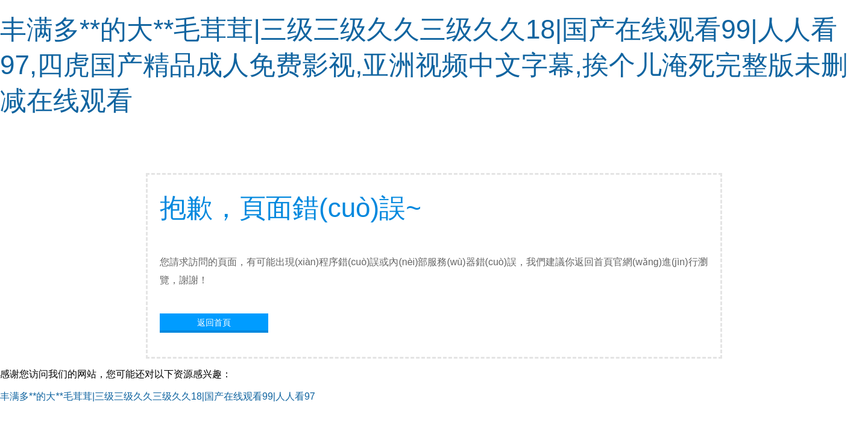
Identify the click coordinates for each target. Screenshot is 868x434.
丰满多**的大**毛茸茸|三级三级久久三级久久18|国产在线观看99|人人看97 (158, 396)
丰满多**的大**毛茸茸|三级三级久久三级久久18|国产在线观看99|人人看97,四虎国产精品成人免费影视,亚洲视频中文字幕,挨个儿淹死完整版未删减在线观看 (424, 65)
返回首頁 (214, 322)
